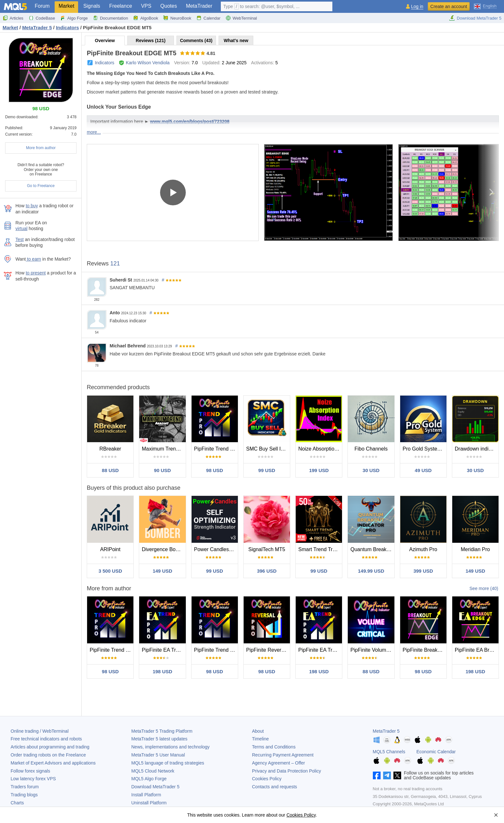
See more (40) (484, 588)
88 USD (110, 470)
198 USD (162, 671)
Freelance (121, 6)
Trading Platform (162, 731)
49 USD (423, 470)
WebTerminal (241, 18)
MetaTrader (199, 6)
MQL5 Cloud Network (153, 771)
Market (66, 6)
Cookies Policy (267, 779)
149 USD (162, 571)
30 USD (371, 470)
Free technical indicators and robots (46, 739)
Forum (42, 6)
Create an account (449, 6)
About (258, 731)
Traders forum (25, 787)
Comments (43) (196, 40)
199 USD (319, 470)
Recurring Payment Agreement (283, 755)
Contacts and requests (274, 787)
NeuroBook (177, 18)
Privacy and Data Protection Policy (287, 771)
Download (156, 787)
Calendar (208, 18)
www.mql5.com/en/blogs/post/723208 (190, 121)
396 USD (267, 571)
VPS (146, 6)
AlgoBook (146, 18)
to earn (33, 259)
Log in (417, 7)
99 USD (267, 470)
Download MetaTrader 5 (475, 18)
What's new (236, 40)
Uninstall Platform (149, 803)
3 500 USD (110, 571)
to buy (32, 206)
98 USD (215, 470)
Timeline (260, 739)
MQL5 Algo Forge (149, 779)
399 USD (423, 571)
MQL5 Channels (389, 752)
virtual (21, 228)
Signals (92, 6)
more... (94, 132)
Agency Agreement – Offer (279, 763)
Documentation (110, 18)
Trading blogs (24, 795)
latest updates (160, 739)
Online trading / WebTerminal (40, 731)
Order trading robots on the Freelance (48, 755)
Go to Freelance (41, 186)
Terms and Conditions (274, 747)
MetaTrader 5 (386, 731)
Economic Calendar (436, 752)
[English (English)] (485, 6)
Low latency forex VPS (33, 779)
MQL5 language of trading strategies (168, 763)
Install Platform (146, 795)
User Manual (158, 755)
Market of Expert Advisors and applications (53, 763)
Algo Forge (74, 18)
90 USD (162, 470)
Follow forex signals (30, 771)
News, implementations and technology (171, 747)
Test (20, 239)
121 (115, 264)
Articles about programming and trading (50, 747)
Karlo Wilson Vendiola (148, 63)
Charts (17, 803)
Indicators (105, 63)
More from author (41, 148)
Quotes (169, 6)
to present (36, 273)
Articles (13, 18)
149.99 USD (371, 571)
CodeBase (42, 18)
